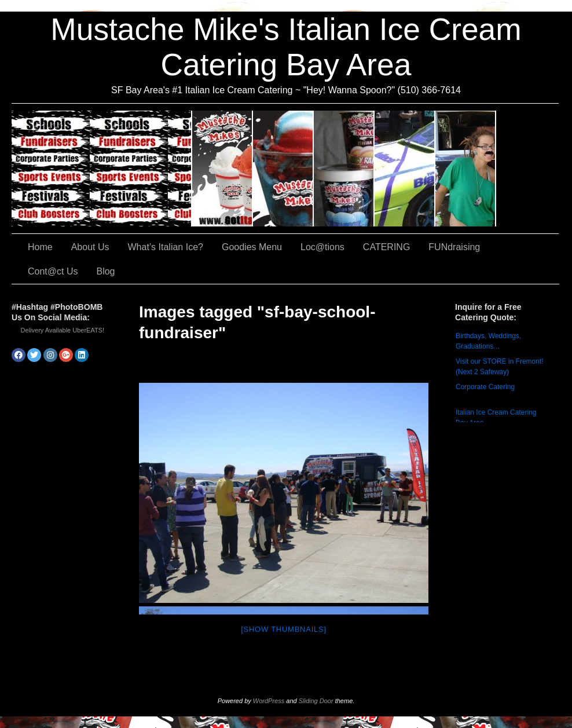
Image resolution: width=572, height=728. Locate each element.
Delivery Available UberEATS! (63, 330)
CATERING (102, 169)
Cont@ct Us (527, 169)
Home (40, 247)
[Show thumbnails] (284, 629)
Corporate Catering (485, 387)
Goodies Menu (344, 169)
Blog (105, 271)
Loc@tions (405, 169)
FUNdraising (466, 169)
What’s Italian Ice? (283, 169)
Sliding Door (316, 701)
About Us (223, 169)
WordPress (269, 701)
